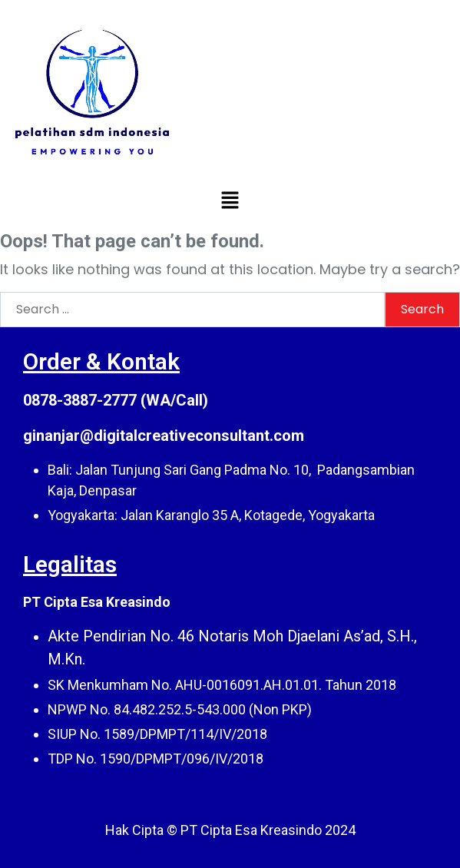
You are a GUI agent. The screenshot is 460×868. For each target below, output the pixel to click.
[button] (230, 200)
